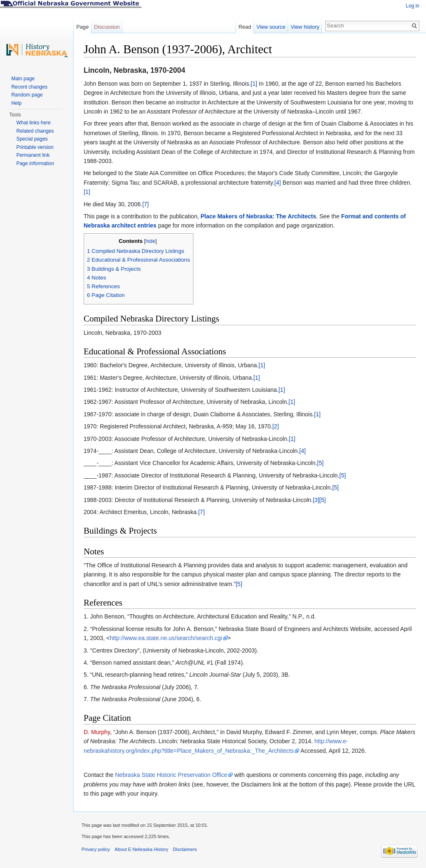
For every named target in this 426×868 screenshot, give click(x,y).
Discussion (107, 27)
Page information (35, 163)
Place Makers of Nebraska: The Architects (258, 216)
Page (82, 27)
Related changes (35, 131)
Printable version (35, 147)
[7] (146, 204)
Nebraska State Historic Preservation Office (171, 775)
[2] (276, 426)
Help (16, 103)
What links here (33, 123)
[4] (278, 183)
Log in (412, 6)
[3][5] (319, 500)
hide (151, 241)
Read (245, 27)
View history (305, 27)
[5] (320, 463)
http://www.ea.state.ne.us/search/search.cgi (166, 638)
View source (271, 27)
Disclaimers (185, 849)
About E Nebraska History (142, 849)
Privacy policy (96, 849)
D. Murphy (97, 732)
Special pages (32, 139)
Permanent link (33, 155)
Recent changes (29, 87)
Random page (27, 95)
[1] (254, 84)
